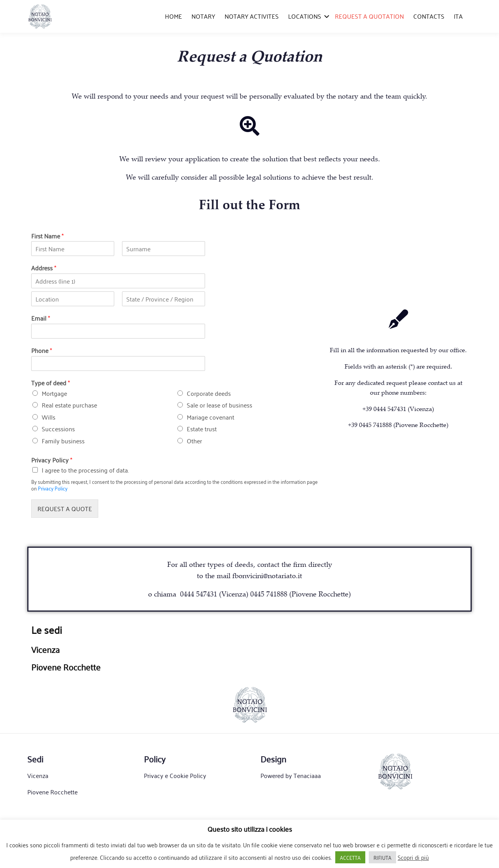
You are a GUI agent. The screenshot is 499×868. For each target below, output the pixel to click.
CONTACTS (429, 16)
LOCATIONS (305, 16)
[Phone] (118, 363)
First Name (47, 236)
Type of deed (50, 383)
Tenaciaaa (307, 775)
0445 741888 (269, 594)
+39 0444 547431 (384, 409)
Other (194, 441)
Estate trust (202, 429)
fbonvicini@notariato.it (267, 575)
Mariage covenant (211, 417)
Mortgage (54, 393)
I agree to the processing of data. (85, 470)
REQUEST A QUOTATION (369, 16)
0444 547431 (199, 594)
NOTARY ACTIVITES (252, 16)
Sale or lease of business (219, 405)
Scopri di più (413, 857)
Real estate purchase (69, 405)
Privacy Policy (52, 460)
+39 (398, 425)
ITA (458, 16)
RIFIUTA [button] (382, 857)
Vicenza (38, 775)
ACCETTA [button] (350, 857)
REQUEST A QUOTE (65, 508)
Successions (58, 429)
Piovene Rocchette (52, 792)
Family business (63, 441)
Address (44, 268)
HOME (173, 16)
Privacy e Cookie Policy (175, 775)
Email (41, 318)
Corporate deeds (209, 393)
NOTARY (203, 16)
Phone (42, 350)
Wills (49, 417)
